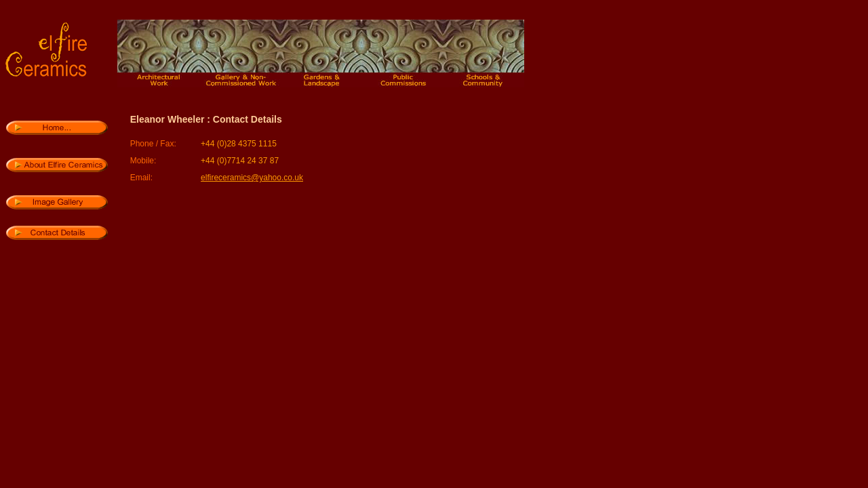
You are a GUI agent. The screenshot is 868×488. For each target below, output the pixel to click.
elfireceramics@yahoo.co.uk (252, 178)
